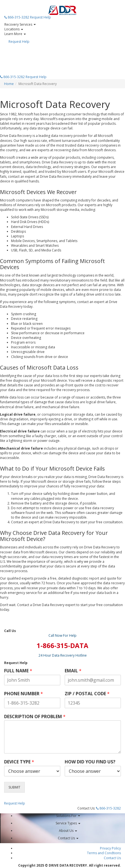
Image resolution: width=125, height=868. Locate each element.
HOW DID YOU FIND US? (90, 762)
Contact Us (112, 858)
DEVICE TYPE (19, 762)
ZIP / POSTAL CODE (87, 694)
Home (9, 84)
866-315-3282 (17, 17)
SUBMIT (14, 787)
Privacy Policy (110, 848)
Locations (14, 29)
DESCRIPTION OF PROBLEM (35, 717)
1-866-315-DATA (62, 645)
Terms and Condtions (104, 853)
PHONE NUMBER (24, 694)
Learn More (15, 34)
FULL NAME (18, 671)
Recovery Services (20, 24)
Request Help (40, 17)
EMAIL (73, 671)
